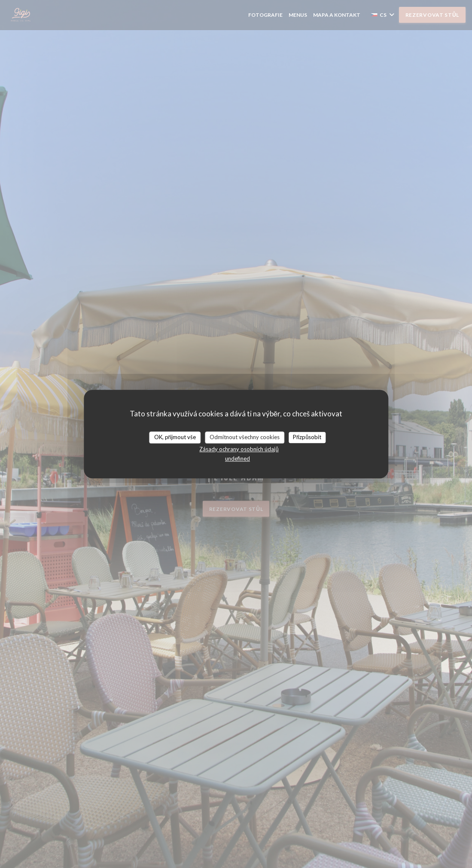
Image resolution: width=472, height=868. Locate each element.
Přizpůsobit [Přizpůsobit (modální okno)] (307, 437)
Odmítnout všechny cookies (245, 437)
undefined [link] (238, 458)
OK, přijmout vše (175, 437)
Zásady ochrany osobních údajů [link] (239, 449)
